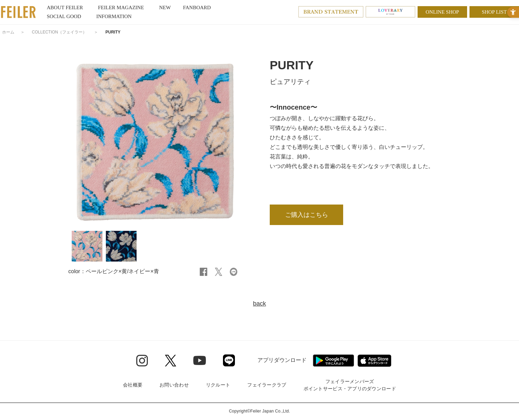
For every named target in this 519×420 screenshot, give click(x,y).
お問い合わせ (174, 385)
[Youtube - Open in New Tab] (200, 360)
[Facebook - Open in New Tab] (204, 271)
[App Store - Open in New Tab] (374, 361)
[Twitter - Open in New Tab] (171, 361)
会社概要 (133, 385)
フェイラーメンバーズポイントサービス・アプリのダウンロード (350, 385)
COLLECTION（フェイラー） (59, 32)
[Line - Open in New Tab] (229, 360)
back (259, 304)
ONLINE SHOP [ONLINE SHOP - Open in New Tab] (443, 12)
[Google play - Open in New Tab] (333, 361)
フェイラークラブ (267, 385)
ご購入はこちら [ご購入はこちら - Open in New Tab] (307, 215)
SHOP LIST (494, 12)
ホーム (8, 32)
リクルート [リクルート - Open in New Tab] (218, 385)
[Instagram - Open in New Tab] (142, 361)
